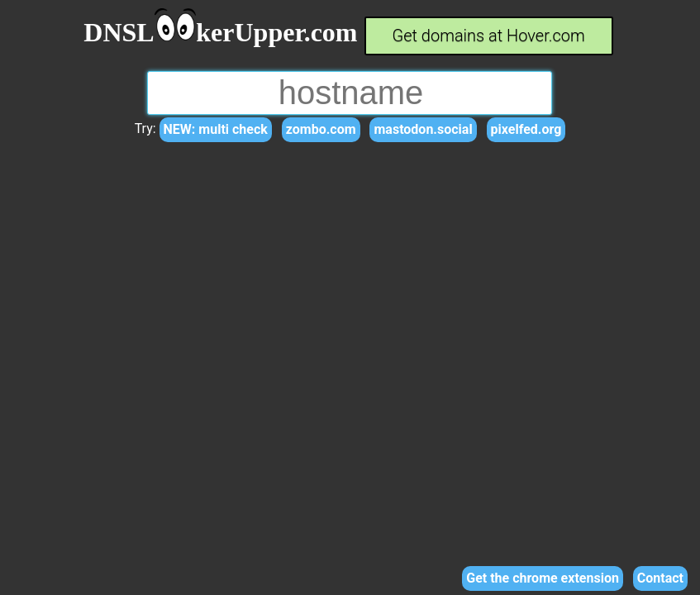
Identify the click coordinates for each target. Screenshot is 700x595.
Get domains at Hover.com (489, 36)
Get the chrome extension (543, 578)
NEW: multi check (216, 129)
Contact (660, 578)
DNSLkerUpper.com (220, 32)
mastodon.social (423, 129)
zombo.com (321, 129)
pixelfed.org (526, 129)
